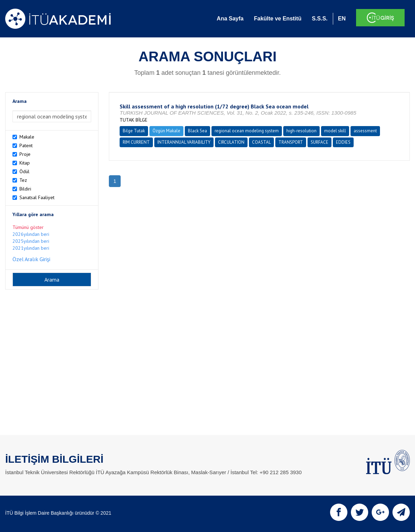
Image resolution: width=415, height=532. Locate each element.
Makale (27, 137)
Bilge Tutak (134, 131)
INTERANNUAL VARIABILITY (184, 142)
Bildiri (25, 189)
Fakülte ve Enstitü (278, 19)
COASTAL (261, 142)
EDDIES (343, 142)
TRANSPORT (291, 142)
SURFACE (319, 142)
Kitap (25, 163)
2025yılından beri (31, 241)
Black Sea (197, 131)
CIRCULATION (231, 142)
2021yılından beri (31, 248)
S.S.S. (319, 19)
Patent (26, 145)
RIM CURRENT (136, 142)
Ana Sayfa (230, 19)
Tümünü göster (28, 227)
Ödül (24, 171)
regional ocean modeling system (247, 131)
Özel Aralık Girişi (31, 259)
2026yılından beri (31, 234)
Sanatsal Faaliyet (37, 197)
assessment (365, 131)
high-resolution (301, 131)
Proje (25, 154)
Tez (23, 180)
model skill (335, 131)
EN (342, 19)
